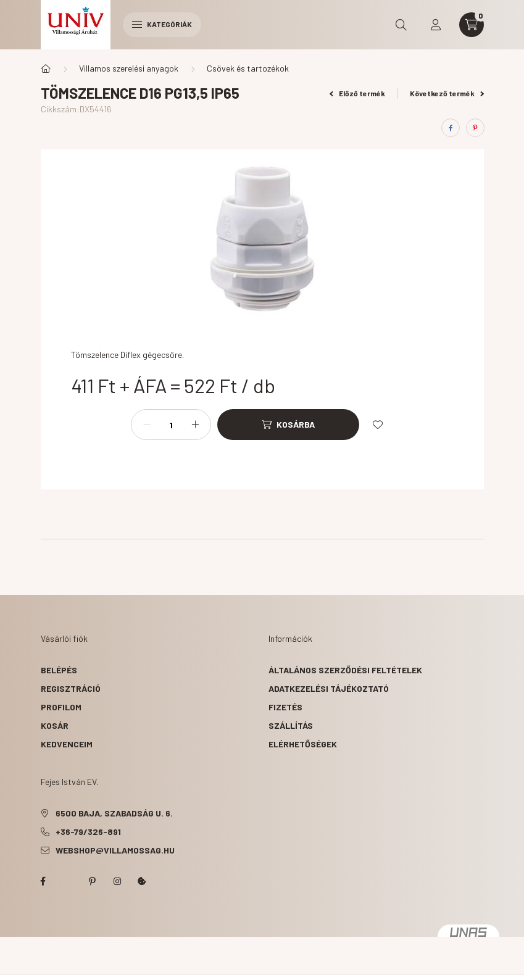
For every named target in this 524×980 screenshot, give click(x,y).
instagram (117, 881)
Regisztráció (71, 688)
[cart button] (472, 25)
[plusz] (195, 425)
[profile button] (436, 25)
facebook (43, 881)
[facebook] (451, 128)
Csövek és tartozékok (248, 68)
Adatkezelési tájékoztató (329, 688)
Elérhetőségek (303, 744)
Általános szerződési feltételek (345, 670)
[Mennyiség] (171, 425)
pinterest (93, 881)
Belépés (59, 670)
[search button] (401, 25)
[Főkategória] (46, 69)
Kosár (55, 725)
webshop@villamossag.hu (115, 850)
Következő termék (447, 93)
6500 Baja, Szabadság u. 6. (114, 813)
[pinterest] (475, 128)
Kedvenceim (67, 744)
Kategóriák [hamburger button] (162, 24)
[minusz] (147, 425)
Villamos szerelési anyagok (129, 68)
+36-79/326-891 (88, 832)
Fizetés (285, 707)
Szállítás (291, 725)
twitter (68, 881)
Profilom (61, 707)
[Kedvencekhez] (378, 425)
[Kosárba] (288, 425)
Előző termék (357, 93)
